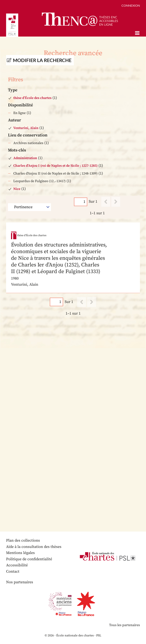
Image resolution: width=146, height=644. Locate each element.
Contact (13, 572)
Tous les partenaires (125, 625)
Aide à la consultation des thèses (34, 547)
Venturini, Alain (26, 128)
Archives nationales (28, 143)
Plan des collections (23, 541)
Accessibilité (17, 565)
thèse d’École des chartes (32, 98)
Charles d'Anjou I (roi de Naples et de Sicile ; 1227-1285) (55, 166)
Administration (25, 158)
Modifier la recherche (42, 60)
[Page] (81, 202)
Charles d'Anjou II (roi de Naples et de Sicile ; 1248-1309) (55, 173)
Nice (17, 189)
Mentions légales (20, 553)
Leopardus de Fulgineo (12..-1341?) (39, 181)
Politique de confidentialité (29, 559)
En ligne (19, 113)
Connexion (131, 5)
